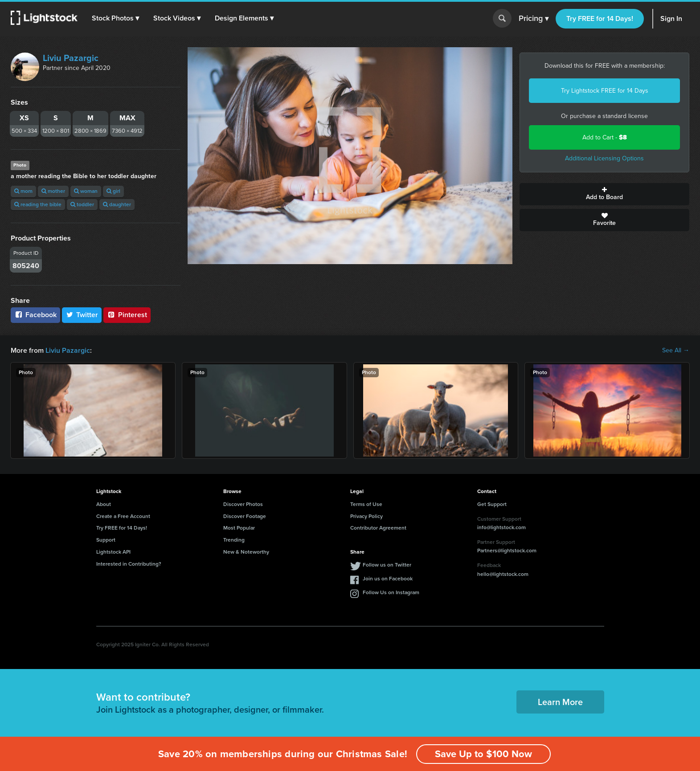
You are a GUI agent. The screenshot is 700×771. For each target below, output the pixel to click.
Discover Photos (243, 504)
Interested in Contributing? (129, 564)
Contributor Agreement (378, 528)
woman (86, 191)
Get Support (492, 504)
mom (23, 191)
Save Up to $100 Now (483, 754)
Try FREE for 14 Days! (600, 18)
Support (106, 540)
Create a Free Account (123, 516)
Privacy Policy (366, 516)
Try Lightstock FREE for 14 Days (605, 91)
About (104, 504)
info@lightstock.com (501, 527)
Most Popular (239, 528)
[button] (115, 18)
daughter (117, 204)
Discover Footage (245, 516)
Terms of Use (366, 504)
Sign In (671, 18)
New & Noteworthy (246, 552)
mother (53, 191)
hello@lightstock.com (503, 574)
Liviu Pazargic (71, 58)
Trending (234, 540)
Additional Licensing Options (604, 158)
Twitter (82, 315)
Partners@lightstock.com (507, 551)
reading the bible (38, 204)
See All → (676, 351)
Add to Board (604, 194)
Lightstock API (113, 552)
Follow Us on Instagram (391, 592)
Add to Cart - (605, 137)
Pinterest (127, 315)
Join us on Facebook (388, 579)
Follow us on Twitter (387, 565)
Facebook (35, 315)
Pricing (534, 19)
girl (113, 191)
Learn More (560, 702)
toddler (82, 204)
